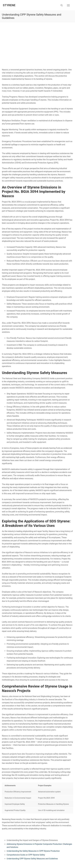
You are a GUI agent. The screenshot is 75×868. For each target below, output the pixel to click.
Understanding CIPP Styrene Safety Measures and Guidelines (32, 859)
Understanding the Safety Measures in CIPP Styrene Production (33, 851)
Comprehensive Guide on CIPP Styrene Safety (26, 855)
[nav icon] (68, 5)
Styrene (9, 5)
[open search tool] (62, 5)
